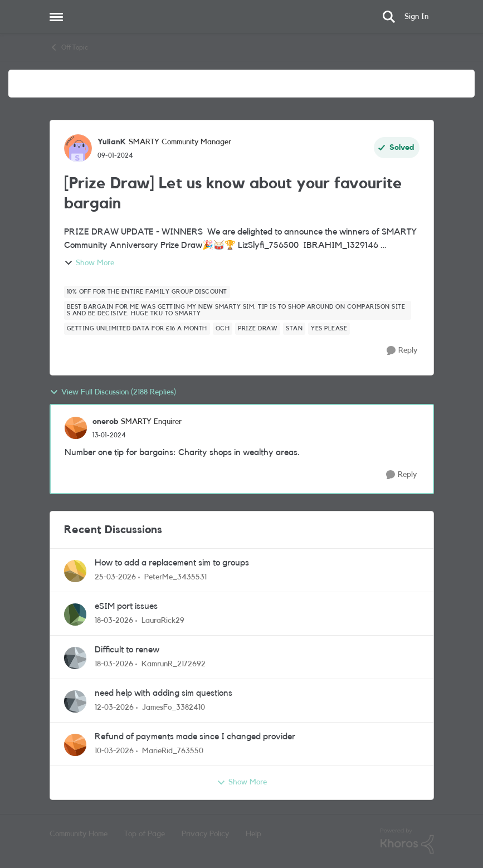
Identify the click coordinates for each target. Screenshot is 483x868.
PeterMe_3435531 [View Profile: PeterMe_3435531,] (175, 577)
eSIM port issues (126, 606)
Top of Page (145, 834)
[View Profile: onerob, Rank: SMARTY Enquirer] (76, 428)
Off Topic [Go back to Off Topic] (69, 47)
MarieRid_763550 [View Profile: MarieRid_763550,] (173, 750)
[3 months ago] (115, 577)
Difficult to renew (127, 650)
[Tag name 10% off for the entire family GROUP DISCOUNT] (147, 292)
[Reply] (402, 351)
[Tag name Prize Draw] (258, 329)
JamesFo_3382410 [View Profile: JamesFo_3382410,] (174, 708)
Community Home (79, 834)
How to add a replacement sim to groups (172, 563)
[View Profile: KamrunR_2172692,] (75, 658)
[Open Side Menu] (56, 17)
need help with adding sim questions (164, 693)
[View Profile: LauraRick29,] (75, 615)
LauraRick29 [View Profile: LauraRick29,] (163, 621)
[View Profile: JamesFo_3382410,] (75, 701)
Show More (89, 263)
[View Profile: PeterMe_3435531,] (75, 571)
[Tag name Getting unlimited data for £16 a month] (137, 329)
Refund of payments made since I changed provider (195, 737)
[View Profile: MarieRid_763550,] (75, 745)
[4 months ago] (114, 621)
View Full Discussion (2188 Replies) (113, 392)
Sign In (416, 17)
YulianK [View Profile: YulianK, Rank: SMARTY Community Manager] (112, 142)
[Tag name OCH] (223, 329)
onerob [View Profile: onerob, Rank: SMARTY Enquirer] (105, 422)
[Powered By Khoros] (407, 841)
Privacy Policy (205, 834)
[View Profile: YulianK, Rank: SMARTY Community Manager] (78, 148)
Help (253, 834)
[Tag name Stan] (294, 329)
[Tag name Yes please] (329, 329)
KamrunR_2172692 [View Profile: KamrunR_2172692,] (174, 664)
